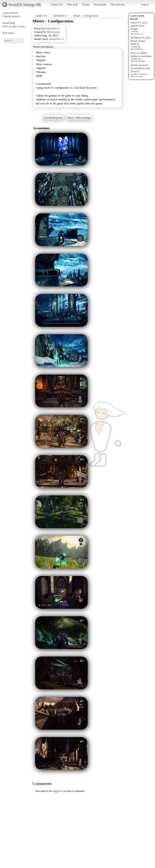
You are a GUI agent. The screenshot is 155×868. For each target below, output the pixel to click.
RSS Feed (8, 33)
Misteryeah (53, 32)
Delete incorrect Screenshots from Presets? (140, 68)
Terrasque (138, 76)
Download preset (53, 118)
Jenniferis (138, 49)
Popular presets (11, 16)
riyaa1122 (138, 34)
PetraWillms (139, 61)
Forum (86, 4)
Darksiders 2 (60, 16)
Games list (57, 4)
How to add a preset (14, 26)
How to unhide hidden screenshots (141, 55)
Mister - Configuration (86, 16)
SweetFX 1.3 (56, 39)
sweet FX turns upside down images (139, 26)
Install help (9, 23)
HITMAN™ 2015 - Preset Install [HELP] (141, 41)
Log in (145, 4)
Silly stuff (72, 4)
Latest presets (10, 13)
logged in (58, 791)
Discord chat (118, 4)
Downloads (100, 4)
